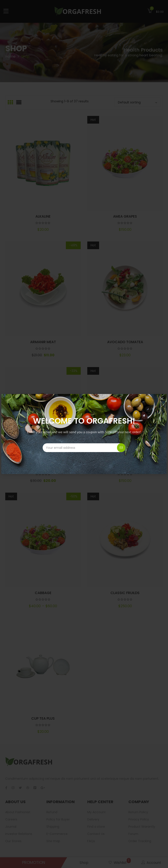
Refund (52, 812)
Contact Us (96, 834)
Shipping (53, 827)
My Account (96, 812)
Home (10, 56)
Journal (11, 827)
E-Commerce (57, 834)
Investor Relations (19, 834)
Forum (133, 834)
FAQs (91, 841)
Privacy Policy (139, 819)
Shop (84, 863)
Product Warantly (142, 827)
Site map (53, 841)
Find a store (96, 827)
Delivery (93, 819)
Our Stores (13, 841)
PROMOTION (34, 862)
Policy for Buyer (58, 819)
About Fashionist (18, 812)
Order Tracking (140, 841)
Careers (11, 819)
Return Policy (138, 812)
